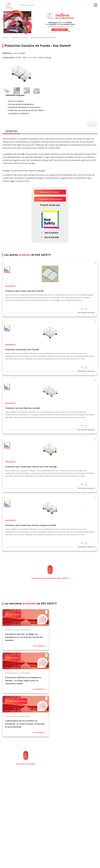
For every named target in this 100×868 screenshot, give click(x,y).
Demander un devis (48, 192)
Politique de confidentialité (65, 847)
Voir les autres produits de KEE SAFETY (50, 572)
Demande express (86, 310)
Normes (45, 812)
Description (11, 131)
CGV (48, 847)
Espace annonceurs (50, 819)
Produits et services (20, 38)
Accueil (5, 38)
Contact (44, 815)
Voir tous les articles (26, 758)
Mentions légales (37, 847)
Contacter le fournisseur (50, 199)
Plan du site (46, 823)
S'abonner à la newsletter (50, 860)
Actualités (46, 800)
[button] (96, 22)
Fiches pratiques (49, 808)
